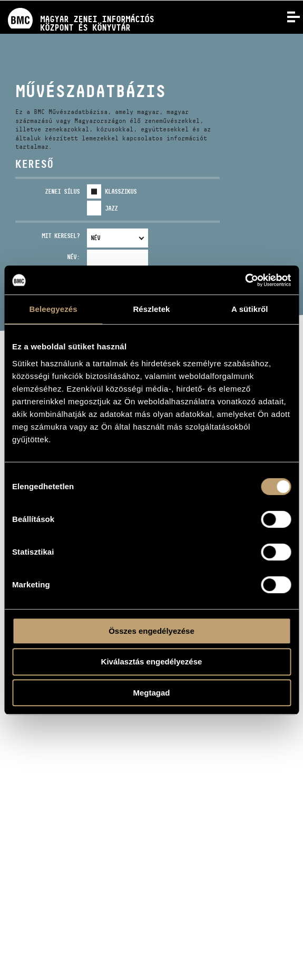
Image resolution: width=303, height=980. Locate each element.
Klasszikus (121, 191)
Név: (73, 257)
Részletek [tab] (151, 309)
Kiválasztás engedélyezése (152, 662)
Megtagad (151, 693)
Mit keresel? (61, 236)
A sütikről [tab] (250, 309)
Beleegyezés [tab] (53, 309)
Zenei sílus (62, 191)
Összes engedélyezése (151, 631)
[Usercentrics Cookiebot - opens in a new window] (245, 280)
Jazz (111, 208)
